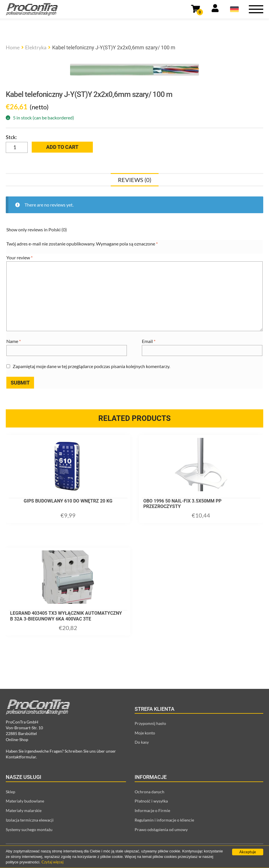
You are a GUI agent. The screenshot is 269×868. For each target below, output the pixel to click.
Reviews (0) (135, 180)
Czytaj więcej (52, 862)
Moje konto (145, 733)
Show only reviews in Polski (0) (37, 229)
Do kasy (142, 742)
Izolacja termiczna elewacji (30, 820)
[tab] (135, 180)
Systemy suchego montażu (29, 829)
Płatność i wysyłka (151, 801)
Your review (19, 257)
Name (14, 341)
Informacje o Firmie (152, 810)
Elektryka (36, 47)
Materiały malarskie (24, 810)
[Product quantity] (17, 147)
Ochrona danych (149, 792)
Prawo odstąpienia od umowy (161, 829)
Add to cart (62, 147)
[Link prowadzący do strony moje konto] (215, 9)
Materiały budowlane (25, 801)
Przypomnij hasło (150, 723)
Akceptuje (248, 852)
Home (13, 47)
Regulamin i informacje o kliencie (164, 820)
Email (149, 341)
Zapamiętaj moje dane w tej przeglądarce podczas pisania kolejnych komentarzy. (91, 366)
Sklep (11, 792)
